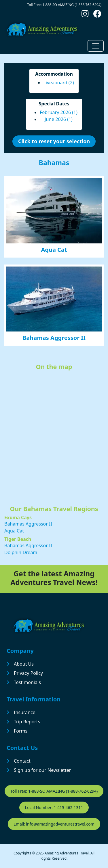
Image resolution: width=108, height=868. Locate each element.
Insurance (25, 712)
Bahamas (54, 163)
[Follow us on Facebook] (97, 15)
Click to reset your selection (54, 141)
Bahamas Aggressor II (54, 338)
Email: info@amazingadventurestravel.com (54, 824)
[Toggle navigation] (96, 46)
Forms (21, 731)
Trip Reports (27, 722)
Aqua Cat (54, 250)
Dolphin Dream (21, 552)
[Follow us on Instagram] (85, 15)
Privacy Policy (28, 673)
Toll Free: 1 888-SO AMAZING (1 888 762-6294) (64, 5)
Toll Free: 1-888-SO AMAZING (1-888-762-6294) (54, 791)
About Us (24, 664)
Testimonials (27, 682)
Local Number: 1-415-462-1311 (54, 808)
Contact (22, 761)
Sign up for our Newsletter (42, 770)
